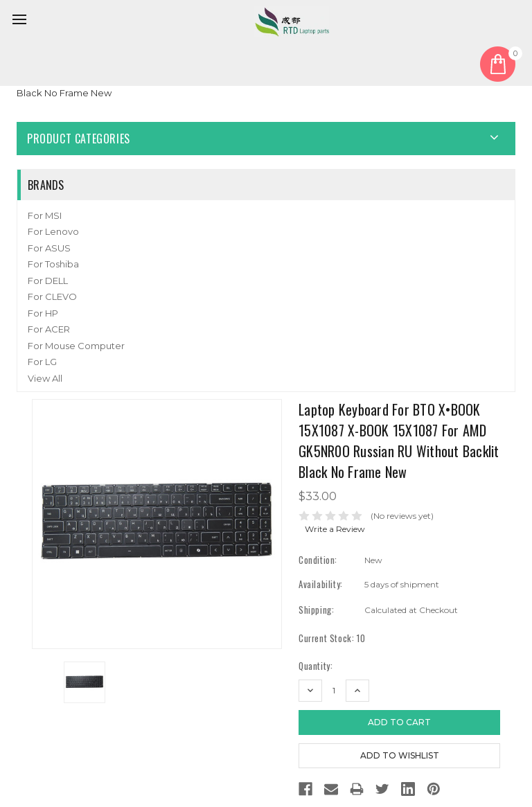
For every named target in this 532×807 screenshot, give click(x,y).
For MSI (45, 215)
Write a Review (335, 529)
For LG (42, 362)
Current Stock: (332, 638)
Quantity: (316, 666)
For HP (43, 313)
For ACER (49, 329)
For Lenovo (53, 231)
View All (45, 378)
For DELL (48, 281)
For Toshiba (53, 264)
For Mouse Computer (76, 346)
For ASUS (49, 248)
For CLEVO (52, 296)
